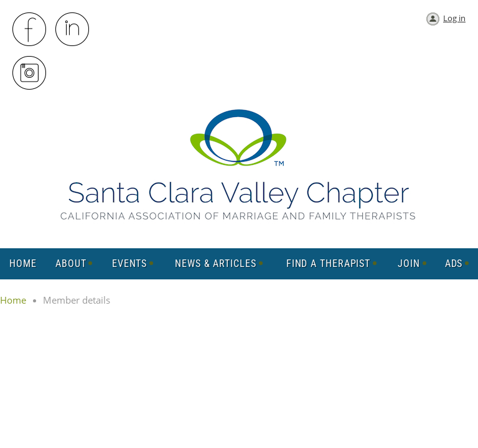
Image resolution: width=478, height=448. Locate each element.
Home (13, 300)
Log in (454, 18)
